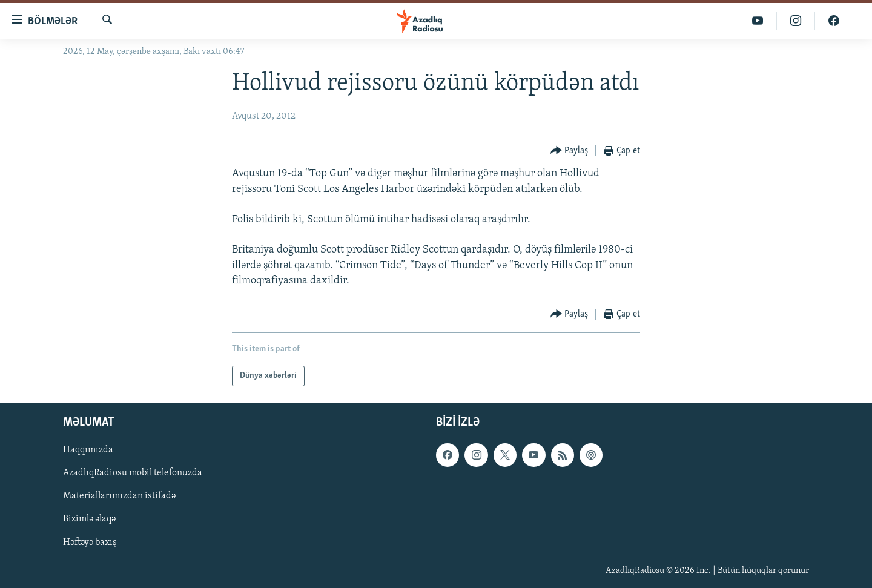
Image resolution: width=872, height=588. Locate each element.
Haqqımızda (88, 450)
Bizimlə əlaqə (89, 520)
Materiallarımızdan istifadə (119, 496)
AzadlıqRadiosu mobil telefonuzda (133, 473)
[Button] (570, 151)
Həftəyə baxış (90, 543)
